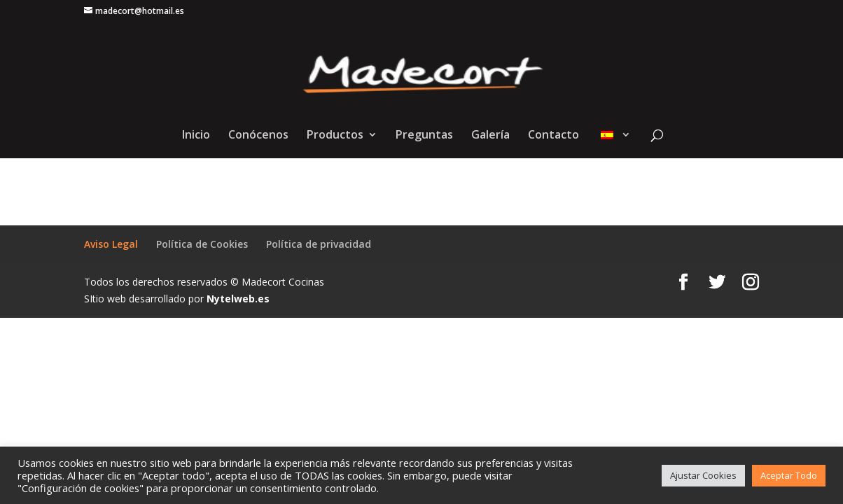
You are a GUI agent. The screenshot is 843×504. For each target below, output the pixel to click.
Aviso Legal (111, 244)
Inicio (196, 136)
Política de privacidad (319, 244)
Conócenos (258, 136)
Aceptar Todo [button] (789, 475)
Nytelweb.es (238, 299)
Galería (490, 136)
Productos (335, 136)
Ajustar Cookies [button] (703, 475)
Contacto (553, 136)
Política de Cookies (202, 244)
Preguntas (424, 136)
